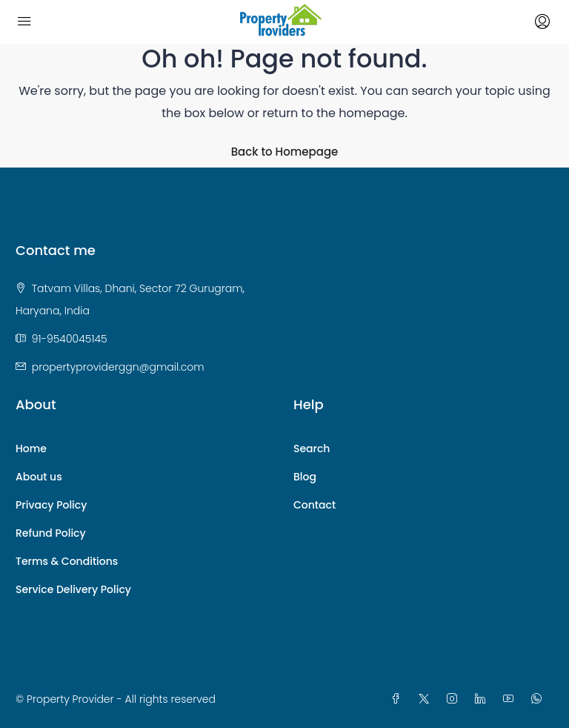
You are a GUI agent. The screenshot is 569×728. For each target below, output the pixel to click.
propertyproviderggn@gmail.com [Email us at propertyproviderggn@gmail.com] (118, 367)
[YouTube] (511, 699)
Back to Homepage (285, 152)
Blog (305, 477)
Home (31, 449)
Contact (315, 505)
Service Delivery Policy (73, 589)
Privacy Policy (51, 505)
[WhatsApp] (539, 699)
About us (39, 477)
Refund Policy (51, 533)
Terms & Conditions (67, 561)
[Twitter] (427, 699)
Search (312, 449)
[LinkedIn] (483, 699)
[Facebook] (399, 699)
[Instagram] (455, 699)
